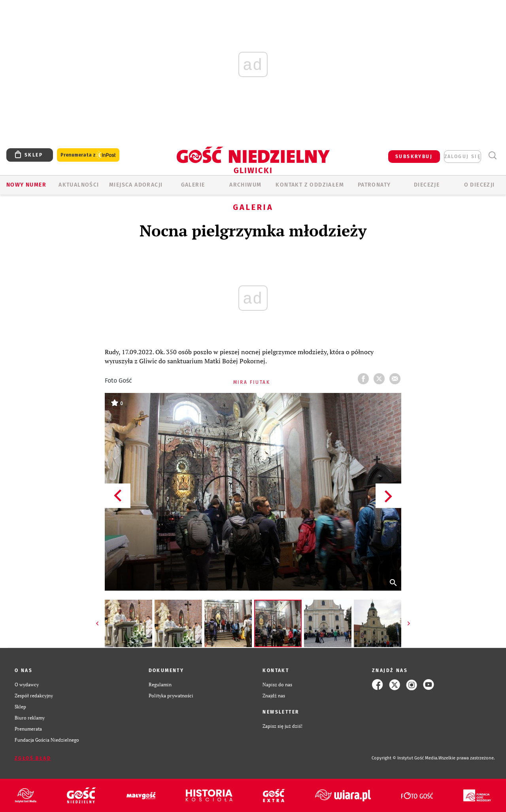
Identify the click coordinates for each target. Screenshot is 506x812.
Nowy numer (26, 185)
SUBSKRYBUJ (414, 157)
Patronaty (374, 185)
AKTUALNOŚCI (79, 185)
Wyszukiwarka (492, 156)
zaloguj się (463, 157)
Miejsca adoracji (136, 185)
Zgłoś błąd (33, 758)
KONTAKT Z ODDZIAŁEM (310, 185)
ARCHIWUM (245, 185)
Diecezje (427, 185)
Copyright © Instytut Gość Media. (405, 758)
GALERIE (193, 185)
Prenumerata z (88, 155)
